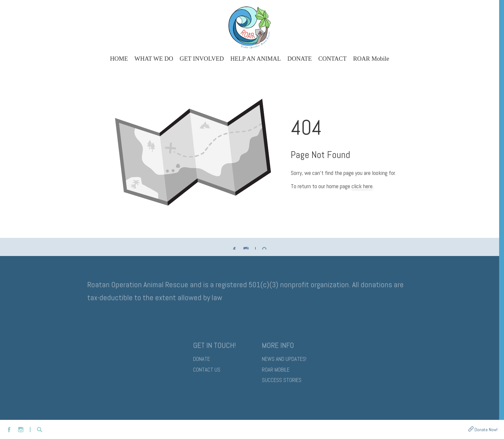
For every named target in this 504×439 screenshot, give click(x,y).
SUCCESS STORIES (282, 382)
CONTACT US (207, 371)
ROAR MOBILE (276, 371)
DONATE (202, 361)
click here (362, 186)
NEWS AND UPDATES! (284, 361)
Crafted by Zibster (250, 411)
